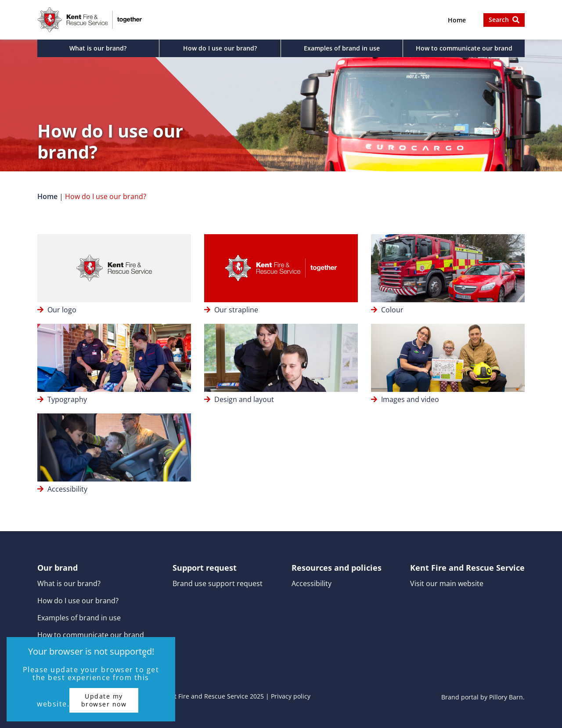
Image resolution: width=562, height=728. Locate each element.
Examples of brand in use (342, 48)
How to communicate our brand (464, 48)
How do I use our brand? (220, 48)
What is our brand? (98, 48)
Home (457, 20)
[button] (504, 20)
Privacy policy (291, 696)
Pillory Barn (506, 697)
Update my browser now (104, 700)
